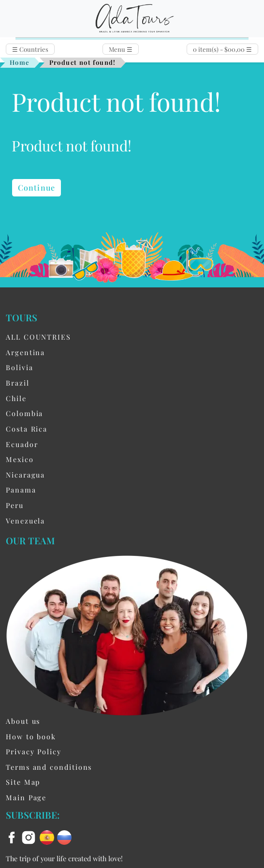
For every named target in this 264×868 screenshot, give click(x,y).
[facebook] (13, 837)
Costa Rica (27, 429)
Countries (30, 49)
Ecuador (22, 444)
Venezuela (25, 521)
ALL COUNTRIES (38, 337)
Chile (16, 398)
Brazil (18, 383)
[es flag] (48, 837)
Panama (21, 490)
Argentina (25, 352)
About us (23, 721)
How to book (31, 736)
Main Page (26, 797)
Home (20, 62)
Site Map (23, 782)
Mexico (20, 459)
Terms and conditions (49, 767)
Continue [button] (37, 187)
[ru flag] (64, 837)
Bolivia (19, 367)
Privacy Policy (34, 751)
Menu (121, 49)
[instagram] (30, 837)
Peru (15, 505)
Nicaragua (25, 475)
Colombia (24, 413)
